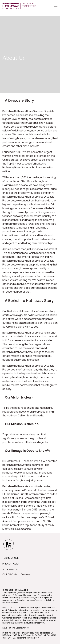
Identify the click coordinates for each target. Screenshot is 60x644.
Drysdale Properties (42, 633)
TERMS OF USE (10, 558)
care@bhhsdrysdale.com (28, 638)
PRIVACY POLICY (11, 564)
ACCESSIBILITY (10, 569)
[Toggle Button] (56, 5)
